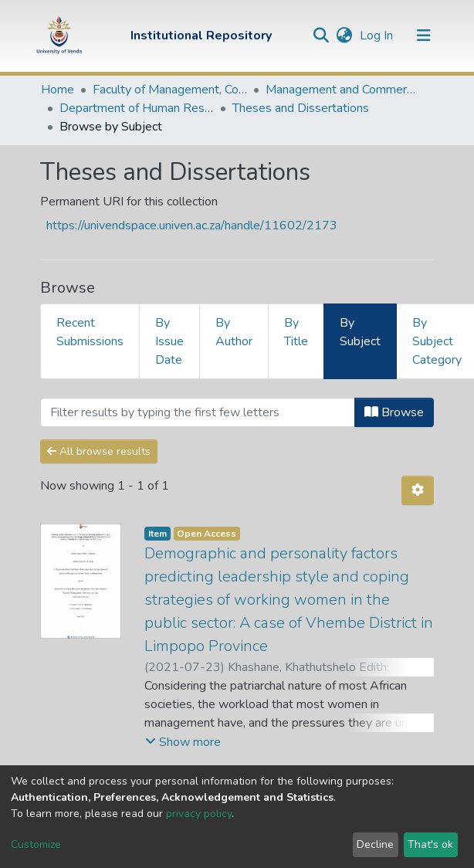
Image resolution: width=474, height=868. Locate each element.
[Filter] (198, 412)
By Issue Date (169, 341)
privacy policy (199, 814)
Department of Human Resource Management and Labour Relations (137, 108)
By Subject (360, 332)
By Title (296, 332)
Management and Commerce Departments (343, 90)
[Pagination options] (418, 490)
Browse (394, 412)
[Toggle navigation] (424, 36)
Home (58, 90)
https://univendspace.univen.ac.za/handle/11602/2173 (192, 225)
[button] (344, 36)
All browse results (99, 451)
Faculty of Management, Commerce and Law (170, 90)
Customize (36, 844)
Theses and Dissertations (301, 108)
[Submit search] (321, 36)
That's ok (430, 844)
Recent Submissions (90, 332)
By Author (234, 332)
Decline (375, 844)
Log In (378, 36)
